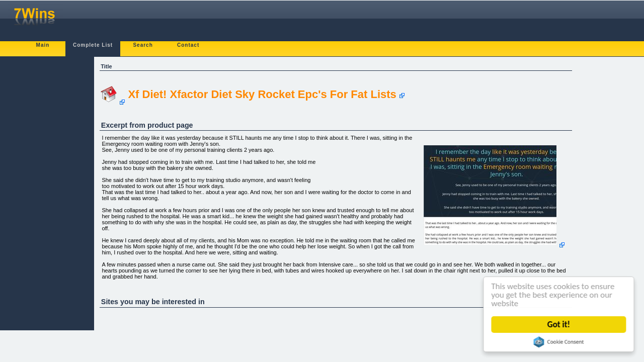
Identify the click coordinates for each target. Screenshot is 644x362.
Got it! (560, 325)
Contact (188, 45)
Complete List (93, 45)
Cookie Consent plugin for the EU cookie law (559, 342)
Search (143, 45)
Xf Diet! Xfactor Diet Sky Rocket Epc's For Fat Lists (262, 94)
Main (43, 45)
